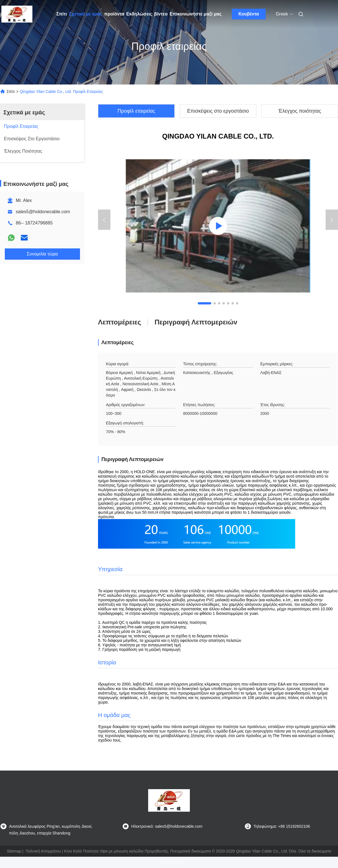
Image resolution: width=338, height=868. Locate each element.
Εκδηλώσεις (139, 14)
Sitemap (14, 851)
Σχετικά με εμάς (86, 14)
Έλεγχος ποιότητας (300, 111)
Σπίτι (62, 14)
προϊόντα (114, 14)
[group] (218, 226)
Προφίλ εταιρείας (136, 111)
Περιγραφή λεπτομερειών (196, 322)
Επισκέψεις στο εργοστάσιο (218, 111)
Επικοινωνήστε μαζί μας (196, 14)
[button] (204, 303)
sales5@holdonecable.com (43, 212)
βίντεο (161, 14)
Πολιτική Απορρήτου (43, 851)
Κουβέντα (249, 14)
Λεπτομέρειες (120, 322)
